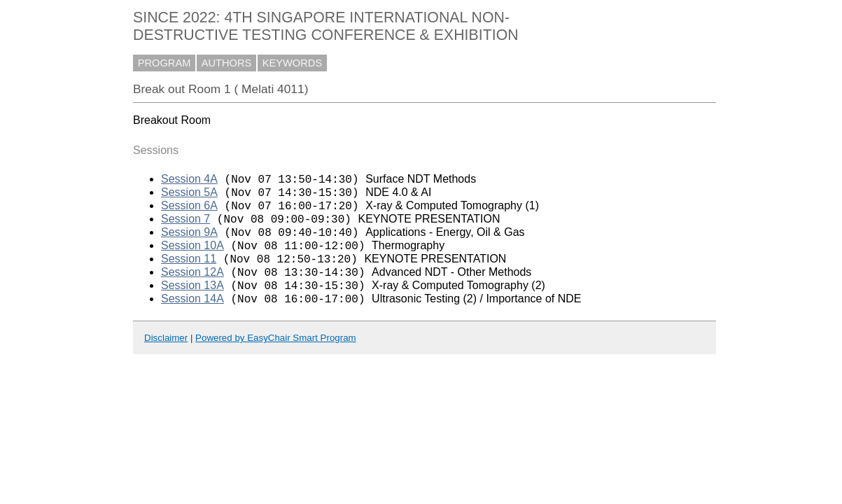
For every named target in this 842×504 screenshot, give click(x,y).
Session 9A (189, 243)
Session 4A (189, 181)
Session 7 (185, 227)
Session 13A (192, 304)
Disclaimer (166, 359)
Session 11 (189, 273)
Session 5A (189, 196)
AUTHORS (227, 63)
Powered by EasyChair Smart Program (276, 359)
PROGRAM (164, 63)
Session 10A (192, 258)
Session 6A (189, 212)
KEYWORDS (293, 63)
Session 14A (192, 320)
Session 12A (192, 289)
